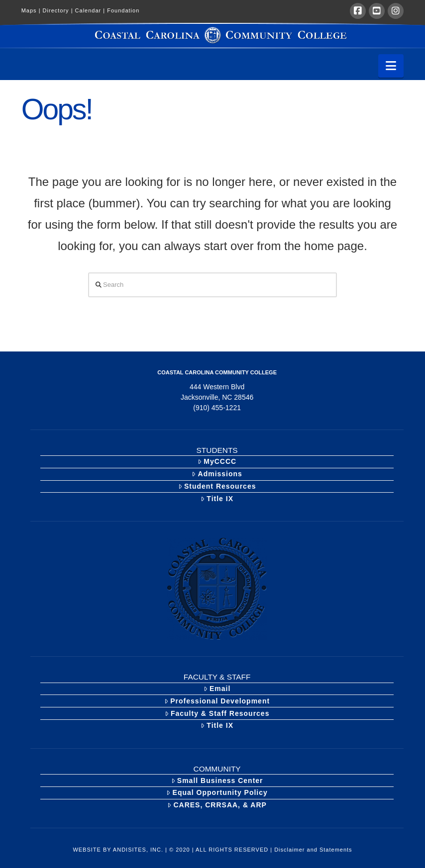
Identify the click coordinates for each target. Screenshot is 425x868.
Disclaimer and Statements (313, 850)
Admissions (217, 474)
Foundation (123, 10)
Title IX (217, 499)
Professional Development (217, 701)
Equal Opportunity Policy (217, 792)
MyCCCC (217, 461)
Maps (32, 10)
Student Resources (217, 486)
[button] (391, 66)
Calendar (91, 10)
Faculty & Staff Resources (217, 713)
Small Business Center (217, 781)
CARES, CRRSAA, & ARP (217, 805)
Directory (59, 10)
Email (217, 689)
